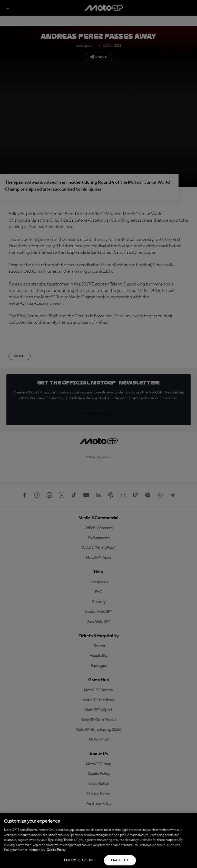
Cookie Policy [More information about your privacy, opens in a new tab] (56, 850)
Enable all (120, 860)
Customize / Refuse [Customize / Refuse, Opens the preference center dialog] (79, 860)
